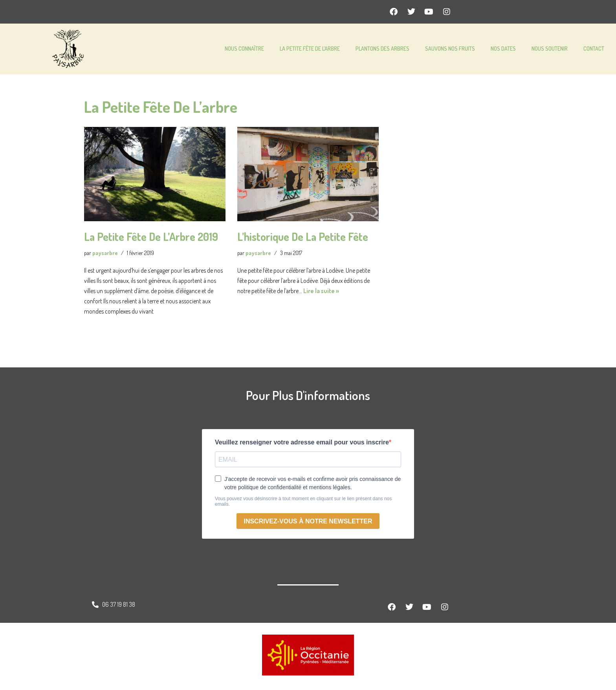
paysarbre (105, 253)
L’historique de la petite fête (303, 237)
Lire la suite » (322, 292)
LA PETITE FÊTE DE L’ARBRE (310, 49)
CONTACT (594, 49)
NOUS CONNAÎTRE (244, 49)
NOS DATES (503, 49)
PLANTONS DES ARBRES (382, 49)
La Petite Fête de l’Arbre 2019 (151, 237)
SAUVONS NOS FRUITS (450, 49)
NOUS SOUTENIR (550, 49)
